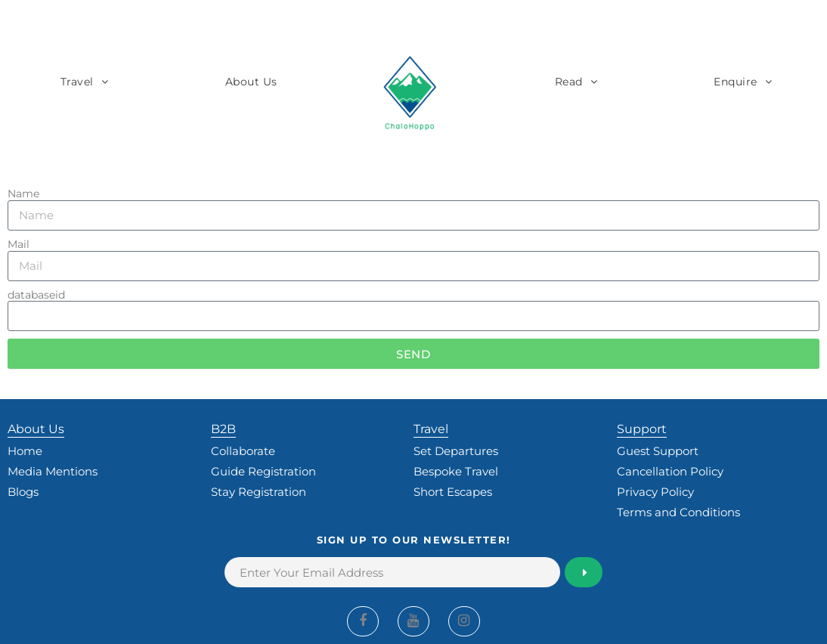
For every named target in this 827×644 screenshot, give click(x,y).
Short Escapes (453, 492)
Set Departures (456, 451)
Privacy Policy (655, 492)
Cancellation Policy (670, 471)
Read (569, 82)
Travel (77, 82)
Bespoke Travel (456, 471)
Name (23, 194)
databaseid (36, 295)
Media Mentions (53, 471)
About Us (251, 82)
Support (642, 429)
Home (25, 451)
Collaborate (243, 451)
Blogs (23, 492)
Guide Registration (263, 471)
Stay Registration (259, 492)
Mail (19, 245)
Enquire (736, 82)
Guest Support (658, 451)
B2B (223, 429)
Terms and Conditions (678, 512)
